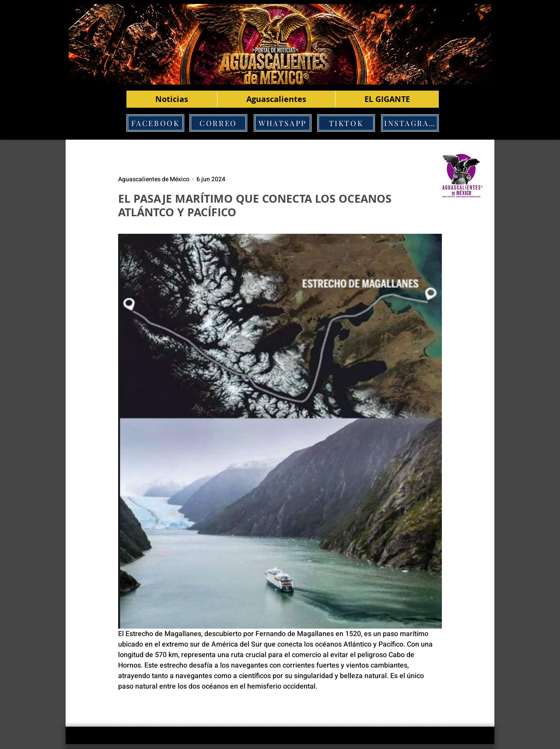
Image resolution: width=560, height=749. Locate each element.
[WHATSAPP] (283, 123)
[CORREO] (218, 123)
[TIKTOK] (346, 123)
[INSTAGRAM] (410, 123)
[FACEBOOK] (155, 123)
